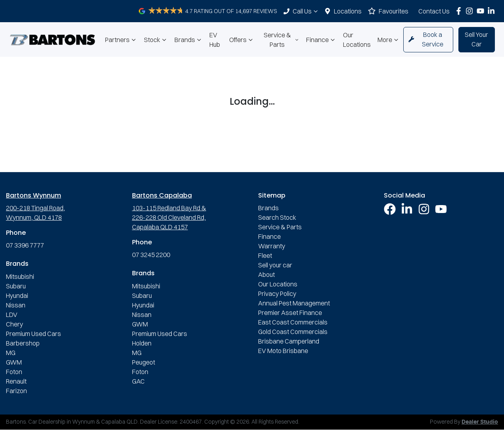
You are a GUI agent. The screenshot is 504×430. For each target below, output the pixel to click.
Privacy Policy (277, 294)
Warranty (272, 246)
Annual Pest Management (294, 303)
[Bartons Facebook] (460, 11)
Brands (189, 40)
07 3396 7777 (25, 245)
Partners (121, 40)
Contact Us (434, 11)
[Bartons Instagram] (471, 11)
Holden (142, 343)
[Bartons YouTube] (482, 11)
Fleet (265, 255)
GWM (14, 362)
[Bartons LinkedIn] (493, 11)
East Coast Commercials (293, 322)
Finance (321, 40)
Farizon (16, 391)
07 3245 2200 (151, 255)
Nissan (16, 305)
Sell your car (275, 265)
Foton (14, 372)
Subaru (16, 286)
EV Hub (215, 40)
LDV (12, 315)
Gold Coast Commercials (293, 332)
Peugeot (144, 362)
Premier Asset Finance (290, 313)
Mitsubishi (20, 276)
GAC (138, 381)
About (266, 275)
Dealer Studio (480, 422)
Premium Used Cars (34, 334)
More (389, 40)
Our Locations (357, 40)
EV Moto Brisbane (283, 351)
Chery (14, 324)
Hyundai (17, 296)
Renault (16, 381)
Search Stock (277, 217)
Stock (156, 40)
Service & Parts (282, 40)
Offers (242, 40)
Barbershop (23, 343)
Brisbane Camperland (289, 341)
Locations (348, 11)
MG (11, 353)
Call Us (306, 11)
